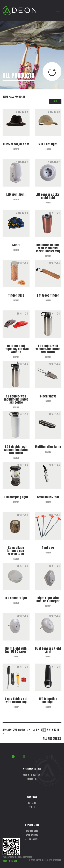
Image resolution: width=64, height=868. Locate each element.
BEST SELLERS (32, 835)
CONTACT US (32, 779)
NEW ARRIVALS (32, 831)
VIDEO (32, 807)
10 (55, 730)
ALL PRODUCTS (52, 739)
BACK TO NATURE (10, 861)
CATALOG (32, 803)
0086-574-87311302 (32, 775)
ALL (55, 101)
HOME (5, 97)
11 (58, 730)
